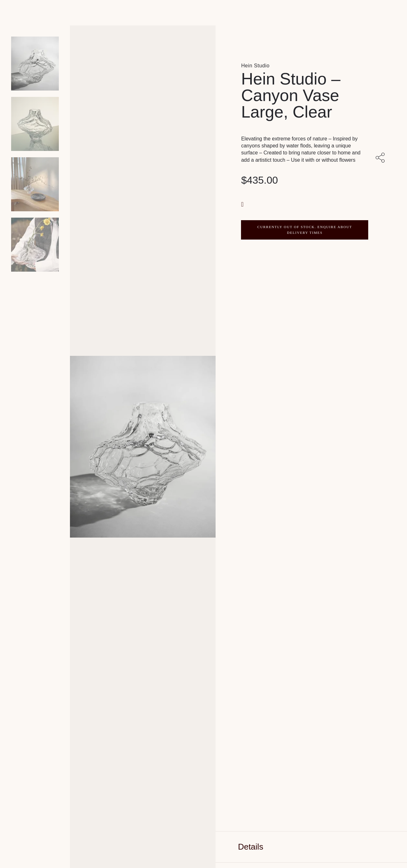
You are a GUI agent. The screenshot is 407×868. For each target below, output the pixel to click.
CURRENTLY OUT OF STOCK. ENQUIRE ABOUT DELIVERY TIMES (305, 230)
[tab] (311, 847)
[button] (243, 204)
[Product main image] (35, 64)
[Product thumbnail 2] (35, 184)
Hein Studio (255, 66)
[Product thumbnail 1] (35, 124)
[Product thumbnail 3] (35, 245)
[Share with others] (381, 158)
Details (250, 847)
